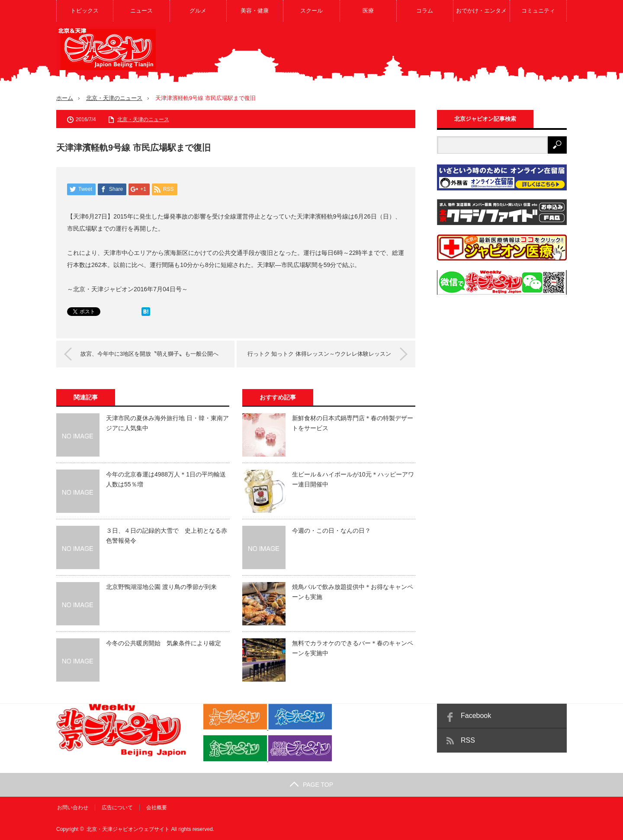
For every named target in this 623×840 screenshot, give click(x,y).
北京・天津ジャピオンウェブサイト (128, 829)
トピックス (85, 11)
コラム (425, 11)
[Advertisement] (409, 54)
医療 (368, 11)
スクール (311, 11)
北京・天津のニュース (114, 98)
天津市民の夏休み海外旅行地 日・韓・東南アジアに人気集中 (167, 423)
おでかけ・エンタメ (481, 11)
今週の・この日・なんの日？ (331, 531)
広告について (116, 808)
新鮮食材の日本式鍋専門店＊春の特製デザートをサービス (353, 423)
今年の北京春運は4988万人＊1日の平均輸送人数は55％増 (166, 479)
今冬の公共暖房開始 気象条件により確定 (164, 643)
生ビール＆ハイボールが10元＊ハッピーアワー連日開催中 (353, 479)
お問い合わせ (72, 808)
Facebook (476, 716)
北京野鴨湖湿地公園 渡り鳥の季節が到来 (161, 587)
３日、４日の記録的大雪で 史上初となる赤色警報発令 (167, 535)
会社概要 (156, 808)
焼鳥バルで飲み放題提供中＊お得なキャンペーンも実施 (353, 592)
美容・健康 (255, 11)
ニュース (141, 11)
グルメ (198, 11)
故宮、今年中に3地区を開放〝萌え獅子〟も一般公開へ (151, 353)
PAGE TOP (311, 785)
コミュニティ (538, 11)
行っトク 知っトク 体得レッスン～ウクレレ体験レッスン (318, 353)
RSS (468, 740)
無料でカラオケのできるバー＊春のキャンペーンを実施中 (353, 648)
